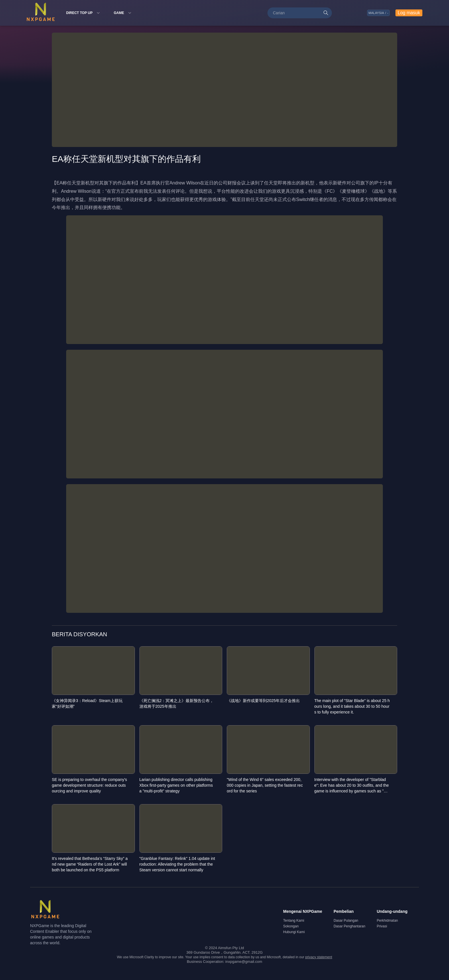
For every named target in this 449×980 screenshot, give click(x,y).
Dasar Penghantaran (349, 926)
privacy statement (319, 957)
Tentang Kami (294, 921)
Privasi (382, 926)
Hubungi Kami (294, 932)
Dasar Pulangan (346, 921)
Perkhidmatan (387, 921)
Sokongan (291, 926)
